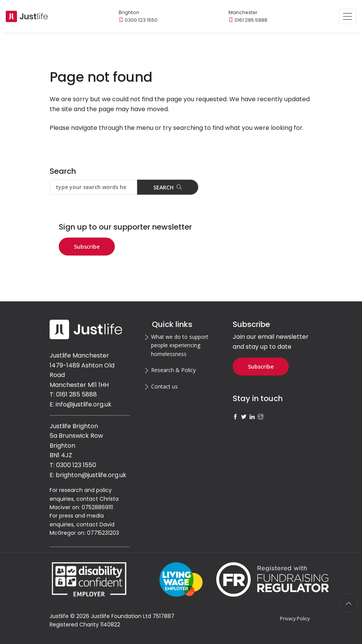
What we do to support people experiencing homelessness (180, 345)
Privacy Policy (295, 619)
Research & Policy (173, 370)
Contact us (164, 386)
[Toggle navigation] (348, 16)
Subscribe (87, 247)
